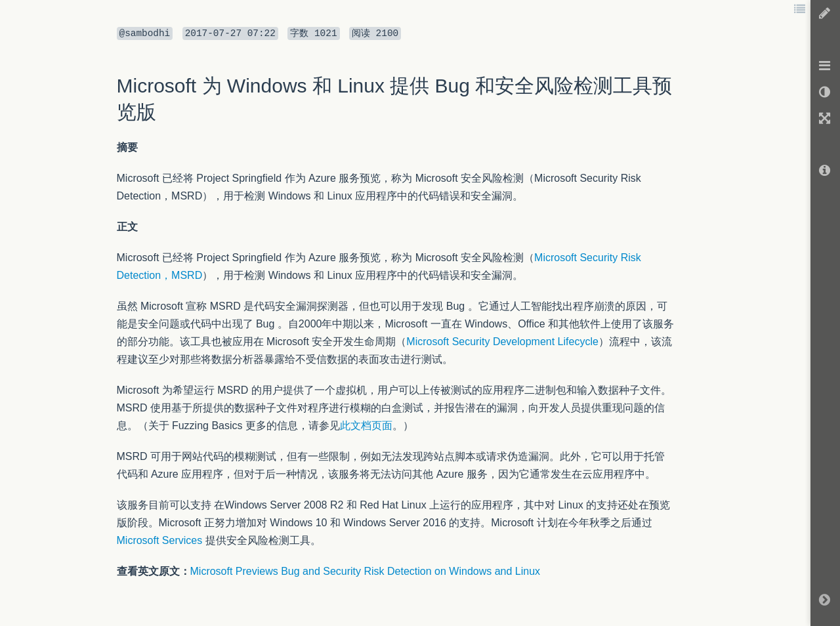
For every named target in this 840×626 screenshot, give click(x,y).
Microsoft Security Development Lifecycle (502, 342)
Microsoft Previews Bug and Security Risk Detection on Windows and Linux (366, 571)
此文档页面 (366, 426)
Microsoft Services (160, 540)
